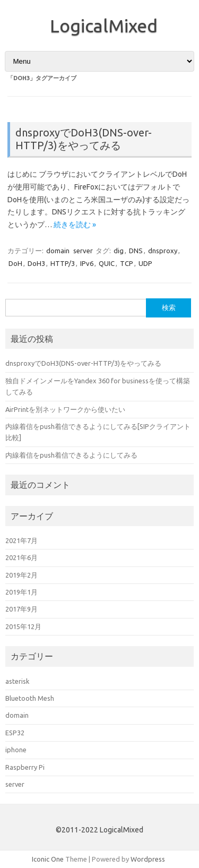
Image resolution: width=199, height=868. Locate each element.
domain (58, 251)
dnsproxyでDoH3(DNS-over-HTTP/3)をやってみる (84, 139)
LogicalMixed (104, 25)
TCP (127, 263)
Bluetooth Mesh (30, 698)
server (83, 251)
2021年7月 (21, 540)
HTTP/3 (63, 263)
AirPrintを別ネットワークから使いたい (65, 409)
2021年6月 (21, 557)
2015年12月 (23, 626)
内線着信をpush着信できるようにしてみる (71, 455)
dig (119, 251)
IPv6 (87, 263)
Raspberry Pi (25, 767)
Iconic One (48, 859)
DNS (136, 251)
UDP (145, 263)
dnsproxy (163, 251)
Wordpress (148, 859)
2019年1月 (21, 592)
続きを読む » (75, 225)
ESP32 (15, 733)
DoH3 (36, 263)
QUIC (107, 263)
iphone (16, 750)
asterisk (17, 681)
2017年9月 (21, 609)
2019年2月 (21, 575)
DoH (15, 263)
